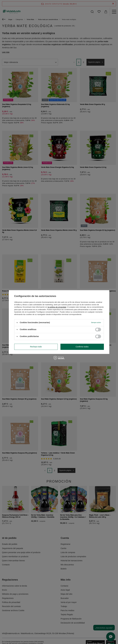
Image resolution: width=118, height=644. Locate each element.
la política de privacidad (57, 307)
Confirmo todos (82, 347)
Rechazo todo (36, 347)
